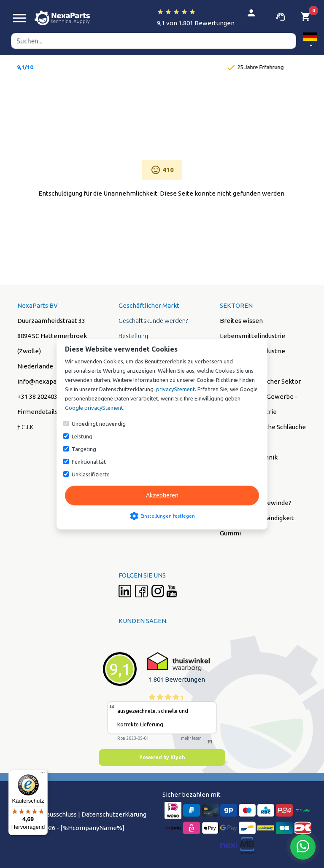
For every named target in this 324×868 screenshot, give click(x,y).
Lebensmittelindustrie (252, 336)
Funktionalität (89, 462)
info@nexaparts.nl (44, 381)
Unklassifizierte (91, 474)
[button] (310, 41)
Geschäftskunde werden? (153, 321)
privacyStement (175, 389)
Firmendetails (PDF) (46, 412)
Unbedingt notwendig (99, 424)
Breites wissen (241, 321)
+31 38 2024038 (39, 396)
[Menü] (43, 775)
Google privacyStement (94, 408)
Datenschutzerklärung (114, 814)
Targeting (84, 449)
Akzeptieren (162, 495)
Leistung (82, 436)
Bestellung (133, 336)
